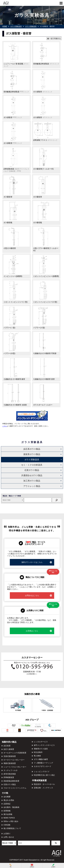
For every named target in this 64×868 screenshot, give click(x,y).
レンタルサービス (41, 742)
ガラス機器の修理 (41, 759)
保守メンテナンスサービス (44, 745)
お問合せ (32, 866)
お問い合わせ (9, 837)
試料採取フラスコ (45, 140)
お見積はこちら (39, 631)
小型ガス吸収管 (10, 248)
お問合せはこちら (38, 596)
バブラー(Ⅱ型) (39, 328)
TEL (11, 866)
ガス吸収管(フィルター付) (43, 169)
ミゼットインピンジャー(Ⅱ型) (45, 302)
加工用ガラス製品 (32, 481)
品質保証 (7, 804)
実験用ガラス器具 (41, 749)
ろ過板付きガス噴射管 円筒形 (45, 353)
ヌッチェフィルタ (11, 770)
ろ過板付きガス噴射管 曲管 (14, 379)
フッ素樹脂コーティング (43, 763)
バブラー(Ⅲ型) (9, 353)
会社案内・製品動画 (11, 807)
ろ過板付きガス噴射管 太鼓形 (15, 405)
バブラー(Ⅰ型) (9, 328)
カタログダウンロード (43, 766)
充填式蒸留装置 (10, 756)
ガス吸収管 (8, 197)
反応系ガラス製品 (32, 449)
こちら (5, 426)
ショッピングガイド (42, 772)
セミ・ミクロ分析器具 (32, 465)
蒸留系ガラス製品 (32, 454)
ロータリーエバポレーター (14, 760)
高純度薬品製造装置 (11, 781)
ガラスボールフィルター (43, 405)
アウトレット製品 (32, 486)
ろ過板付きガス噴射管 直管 (44, 379)
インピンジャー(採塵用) (13, 276)
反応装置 (7, 746)
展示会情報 (8, 814)
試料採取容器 (16, 170)
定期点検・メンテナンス (43, 788)
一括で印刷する (54, 39)
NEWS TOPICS (9, 818)
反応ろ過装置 (9, 749)
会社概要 (7, 797)
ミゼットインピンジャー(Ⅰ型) (15, 302)
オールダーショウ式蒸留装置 (15, 753)
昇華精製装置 (9, 777)
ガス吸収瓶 (8, 223)
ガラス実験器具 (32, 460)
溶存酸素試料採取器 (46, 64)
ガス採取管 (43, 92)
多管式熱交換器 (10, 774)
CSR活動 (7, 825)
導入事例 (37, 756)
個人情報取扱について (12, 828)
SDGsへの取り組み (11, 821)
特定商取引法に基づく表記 (44, 775)
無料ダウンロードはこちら (37, 562)
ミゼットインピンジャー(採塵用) (46, 276)
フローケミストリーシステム (15, 788)
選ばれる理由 (9, 800)
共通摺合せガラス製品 (32, 475)
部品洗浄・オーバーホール (44, 784)
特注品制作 (38, 752)
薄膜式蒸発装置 (10, 763)
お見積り (7, 834)
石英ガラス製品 (32, 470)
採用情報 (7, 811)
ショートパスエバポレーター (15, 767)
